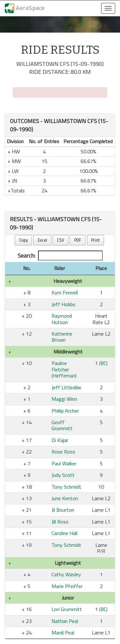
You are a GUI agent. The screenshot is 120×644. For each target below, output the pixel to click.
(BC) (103, 363)
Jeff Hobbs (64, 304)
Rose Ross (63, 452)
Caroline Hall (64, 533)
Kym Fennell (65, 292)
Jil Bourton (63, 510)
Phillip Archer (65, 411)
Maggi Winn (64, 399)
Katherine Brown (62, 337)
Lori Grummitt (67, 609)
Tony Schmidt (66, 487)
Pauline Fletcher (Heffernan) (64, 369)
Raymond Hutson (62, 319)
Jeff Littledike (66, 387)
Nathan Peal (65, 621)
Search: (60, 256)
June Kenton (65, 498)
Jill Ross (60, 522)
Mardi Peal (63, 632)
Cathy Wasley (66, 574)
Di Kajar (60, 440)
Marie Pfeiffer (67, 586)
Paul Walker (64, 463)
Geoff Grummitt (62, 425)
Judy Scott (63, 475)
